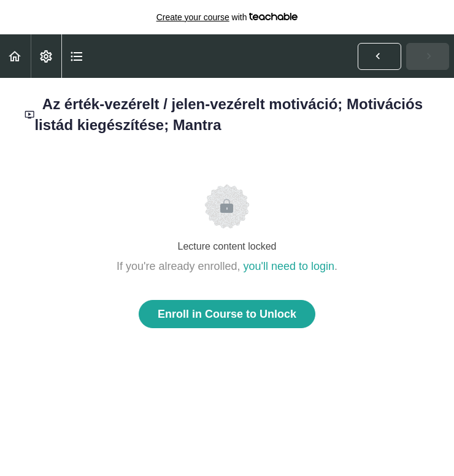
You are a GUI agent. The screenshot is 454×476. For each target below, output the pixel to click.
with (227, 17)
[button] (15, 56)
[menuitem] (46, 56)
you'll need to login (289, 266)
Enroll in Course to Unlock (227, 314)
